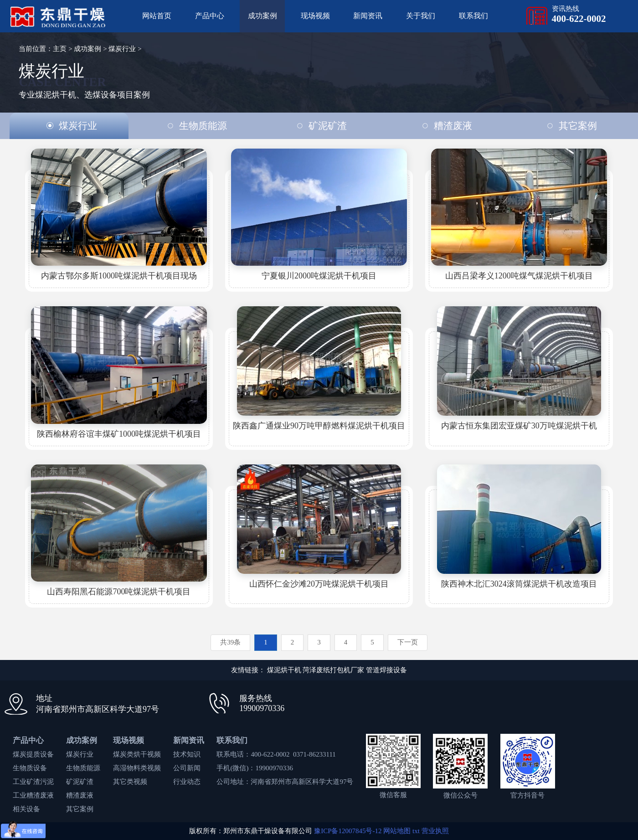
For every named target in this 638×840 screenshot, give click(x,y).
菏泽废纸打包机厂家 (333, 670)
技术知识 (187, 754)
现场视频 (315, 16)
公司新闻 (187, 768)
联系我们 (473, 16)
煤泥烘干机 (284, 670)
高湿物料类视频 (137, 768)
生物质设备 (30, 768)
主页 (60, 49)
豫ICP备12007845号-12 (348, 831)
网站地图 (397, 831)
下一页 (408, 642)
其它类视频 (130, 782)
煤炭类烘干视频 (137, 754)
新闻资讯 (368, 16)
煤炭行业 (122, 49)
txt (416, 831)
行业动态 (187, 782)
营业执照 (435, 831)
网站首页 (157, 16)
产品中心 (210, 16)
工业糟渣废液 (33, 795)
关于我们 (421, 16)
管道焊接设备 (386, 670)
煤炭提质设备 (33, 754)
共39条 (230, 642)
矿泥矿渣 (80, 782)
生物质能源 (83, 768)
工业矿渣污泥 (33, 782)
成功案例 (262, 16)
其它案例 (80, 809)
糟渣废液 (80, 795)
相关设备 (26, 809)
